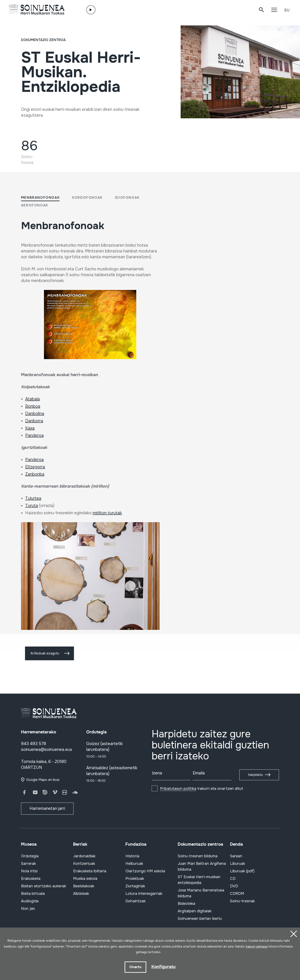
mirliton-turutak (107, 513)
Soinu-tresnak (242, 901)
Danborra (34, 421)
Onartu (135, 967)
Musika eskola (85, 879)
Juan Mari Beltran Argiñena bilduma (202, 866)
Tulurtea (33, 498)
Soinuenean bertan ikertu (200, 919)
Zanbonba (35, 474)
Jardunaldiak (84, 856)
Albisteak (81, 894)
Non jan (28, 909)
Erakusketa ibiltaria (90, 871)
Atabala (32, 399)
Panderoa (34, 435)
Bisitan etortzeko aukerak (44, 886)
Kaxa (30, 428)
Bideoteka (186, 904)
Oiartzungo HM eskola (145, 871)
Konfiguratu (164, 967)
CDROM (237, 894)
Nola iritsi (29, 871)
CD (233, 879)
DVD (234, 886)
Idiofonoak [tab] (127, 198)
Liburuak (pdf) (242, 871)
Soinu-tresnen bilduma (198, 856)
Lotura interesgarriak (144, 894)
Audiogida (30, 901)
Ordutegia (30, 856)
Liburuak (237, 864)
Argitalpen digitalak (195, 911)
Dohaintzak (136, 901)
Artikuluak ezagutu (45, 653)
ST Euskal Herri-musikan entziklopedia (199, 880)
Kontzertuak (84, 864)
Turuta (32, 506)
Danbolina (35, 414)
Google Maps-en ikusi (43, 780)
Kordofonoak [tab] (87, 198)
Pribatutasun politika (178, 789)
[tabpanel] (90, 428)
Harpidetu (255, 775)
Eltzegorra (35, 467)
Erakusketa (31, 879)
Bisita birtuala (33, 894)
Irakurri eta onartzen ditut (202, 789)
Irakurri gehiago (257, 946)
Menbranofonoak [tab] (40, 198)
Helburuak (134, 864)
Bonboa (33, 406)
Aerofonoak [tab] (35, 205)
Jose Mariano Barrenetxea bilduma (201, 893)
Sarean (236, 856)
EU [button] (287, 10)
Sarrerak (28, 864)
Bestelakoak (84, 886)
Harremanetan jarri (47, 808)
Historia (132, 856)
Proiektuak (135, 879)
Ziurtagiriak (135, 886)
